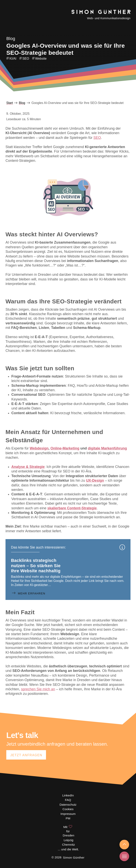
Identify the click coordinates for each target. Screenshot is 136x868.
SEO (97, 138)
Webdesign (39, 448)
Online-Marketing (65, 448)
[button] (124, 856)
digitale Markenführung (107, 448)
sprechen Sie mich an (38, 689)
